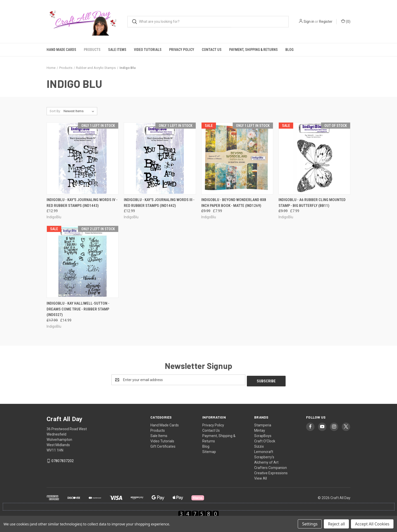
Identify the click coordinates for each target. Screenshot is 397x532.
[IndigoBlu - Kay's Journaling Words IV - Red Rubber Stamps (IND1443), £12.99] (83, 158)
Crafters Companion (271, 466)
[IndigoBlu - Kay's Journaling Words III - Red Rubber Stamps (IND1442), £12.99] (160, 158)
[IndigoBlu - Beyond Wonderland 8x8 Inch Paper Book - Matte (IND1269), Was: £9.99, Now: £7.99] (237, 158)
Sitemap (209, 450)
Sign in (309, 22)
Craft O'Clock (265, 440)
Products (92, 50)
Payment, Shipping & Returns (253, 50)
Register (326, 22)
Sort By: (55, 111)
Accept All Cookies (372, 524)
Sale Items (117, 50)
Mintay (260, 429)
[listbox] (80, 111)
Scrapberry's (264, 456)
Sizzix (259, 445)
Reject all (336, 524)
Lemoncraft (264, 450)
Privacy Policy (182, 50)
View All (261, 477)
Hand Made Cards (61, 50)
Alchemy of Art (266, 461)
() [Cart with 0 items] (346, 21)
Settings (310, 524)
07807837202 (63, 460)
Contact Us (212, 50)
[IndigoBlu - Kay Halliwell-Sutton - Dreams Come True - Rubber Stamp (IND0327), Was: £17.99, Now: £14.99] (83, 262)
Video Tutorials (148, 50)
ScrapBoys (263, 435)
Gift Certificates (163, 445)
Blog (289, 50)
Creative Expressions (271, 472)
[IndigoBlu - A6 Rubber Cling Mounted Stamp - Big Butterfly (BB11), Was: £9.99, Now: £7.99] (314, 158)
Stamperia (263, 424)
